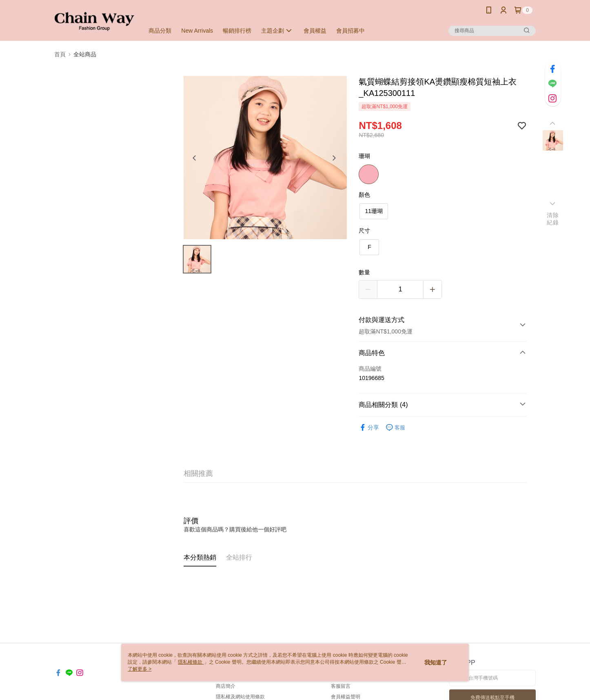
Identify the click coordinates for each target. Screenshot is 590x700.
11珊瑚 (374, 211)
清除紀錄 (553, 219)
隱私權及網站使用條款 (240, 697)
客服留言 (341, 686)
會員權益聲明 (346, 697)
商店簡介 (226, 686)
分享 (369, 428)
